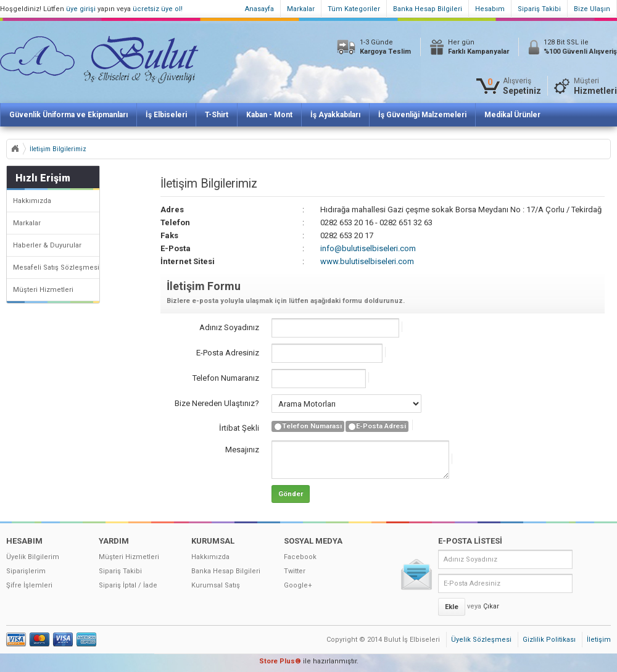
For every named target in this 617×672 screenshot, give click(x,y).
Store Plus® (280, 661)
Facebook (300, 557)
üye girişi (81, 9)
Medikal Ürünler (512, 115)
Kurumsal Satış (216, 585)
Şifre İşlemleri (29, 585)
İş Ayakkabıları (335, 115)
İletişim (599, 640)
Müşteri (595, 86)
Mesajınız (242, 450)
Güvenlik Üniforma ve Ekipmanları (68, 115)
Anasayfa (259, 9)
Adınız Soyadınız (229, 327)
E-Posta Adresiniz (228, 353)
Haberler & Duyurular (47, 245)
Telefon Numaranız (226, 378)
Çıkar (491, 606)
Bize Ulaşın (592, 9)
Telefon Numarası (308, 426)
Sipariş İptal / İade (128, 585)
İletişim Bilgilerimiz (58, 149)
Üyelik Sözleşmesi (481, 640)
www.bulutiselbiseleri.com (367, 261)
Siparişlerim (26, 571)
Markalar (301, 9)
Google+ (298, 585)
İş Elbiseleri (166, 115)
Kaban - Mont (269, 115)
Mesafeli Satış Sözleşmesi (56, 268)
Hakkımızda (32, 201)
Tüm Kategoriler (354, 9)
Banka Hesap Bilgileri (428, 9)
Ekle (452, 607)
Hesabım (490, 9)
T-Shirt (217, 115)
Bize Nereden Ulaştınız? (217, 403)
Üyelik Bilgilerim (33, 557)
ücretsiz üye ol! (158, 9)
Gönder (291, 494)
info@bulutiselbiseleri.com (368, 248)
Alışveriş (522, 86)
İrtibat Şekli (239, 428)
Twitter (295, 571)
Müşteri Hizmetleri (43, 290)
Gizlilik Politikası (549, 640)
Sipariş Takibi (539, 9)
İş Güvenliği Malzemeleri (422, 115)
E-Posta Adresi (377, 426)
